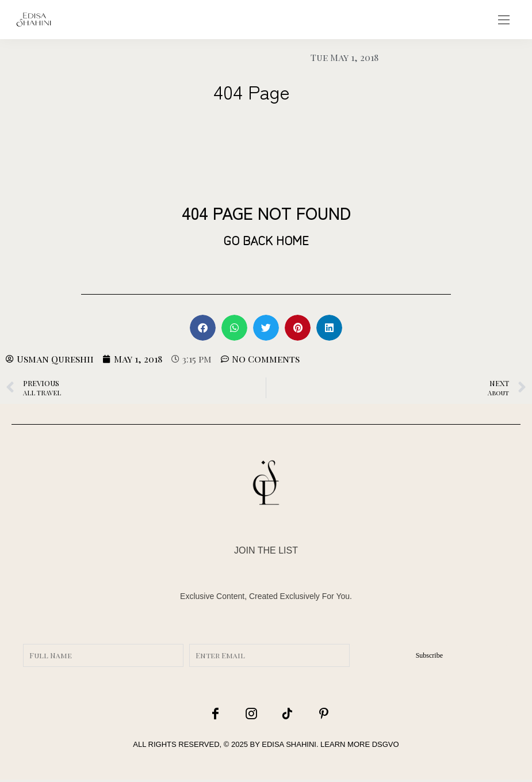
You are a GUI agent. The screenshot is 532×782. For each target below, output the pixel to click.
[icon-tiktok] (281, 714)
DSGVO (386, 746)
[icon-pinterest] (312, 714)
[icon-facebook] (220, 714)
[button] (203, 328)
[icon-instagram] (251, 714)
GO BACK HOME (266, 239)
